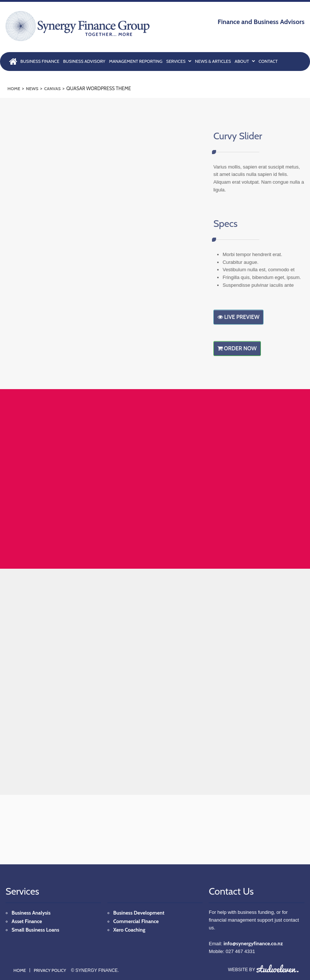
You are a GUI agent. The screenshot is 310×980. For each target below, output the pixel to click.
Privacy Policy (50, 970)
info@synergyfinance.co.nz (253, 943)
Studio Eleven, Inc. (277, 969)
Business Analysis (31, 913)
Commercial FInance (136, 921)
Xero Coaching (129, 930)
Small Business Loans (35, 930)
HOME (14, 60)
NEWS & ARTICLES (213, 61)
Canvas (52, 89)
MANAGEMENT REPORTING (136, 61)
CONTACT (268, 61)
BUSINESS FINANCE (40, 61)
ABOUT (245, 61)
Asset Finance (27, 921)
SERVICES (179, 61)
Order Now (242, 348)
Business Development (139, 913)
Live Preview (244, 317)
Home (14, 89)
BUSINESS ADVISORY (84, 61)
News (32, 89)
